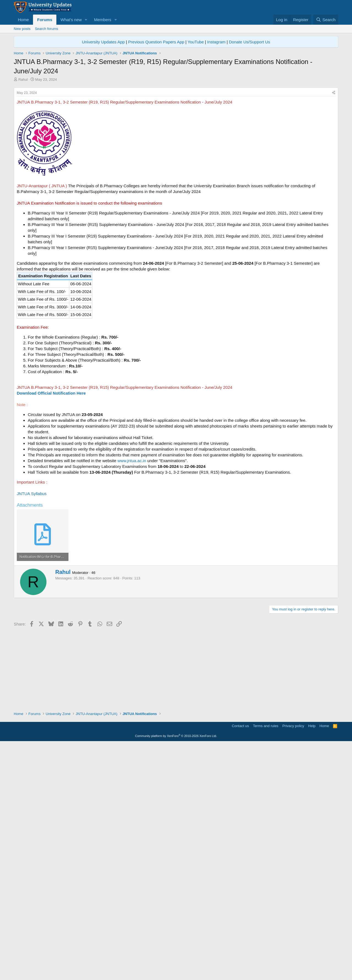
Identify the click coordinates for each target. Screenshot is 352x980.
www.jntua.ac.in (132, 538)
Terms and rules (266, 962)
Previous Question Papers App (156, 42)
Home (23, 20)
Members (103, 20)
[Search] (326, 20)
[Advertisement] (176, 123)
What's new (71, 20)
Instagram (216, 42)
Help (312, 962)
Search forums (47, 29)
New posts (22, 29)
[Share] (334, 170)
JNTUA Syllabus (32, 570)
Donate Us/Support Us (249, 42)
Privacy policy (293, 962)
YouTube (196, 42)
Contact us (240, 962)
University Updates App (103, 42)
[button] (86, 20)
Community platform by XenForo (176, 972)
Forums (45, 20)
